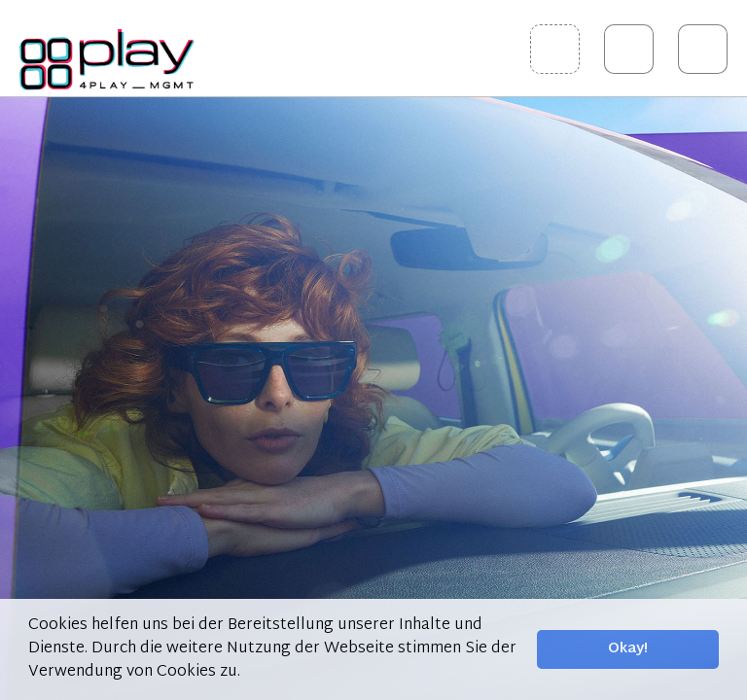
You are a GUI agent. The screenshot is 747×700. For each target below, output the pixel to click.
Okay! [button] (628, 649)
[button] (247, 673)
